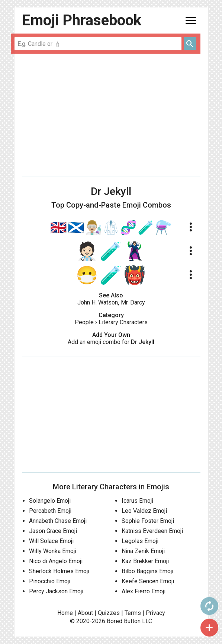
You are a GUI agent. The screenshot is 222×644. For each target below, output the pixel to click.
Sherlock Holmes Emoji (59, 571)
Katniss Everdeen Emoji (152, 531)
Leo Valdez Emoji (144, 511)
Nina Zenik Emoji (143, 551)
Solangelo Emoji (50, 501)
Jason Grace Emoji (53, 531)
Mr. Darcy (133, 302)
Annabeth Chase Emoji (58, 521)
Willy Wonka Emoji (53, 551)
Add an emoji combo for (111, 342)
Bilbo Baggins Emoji (147, 571)
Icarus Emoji (137, 501)
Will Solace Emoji (51, 541)
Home (65, 613)
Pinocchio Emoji (50, 581)
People (84, 322)
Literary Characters (123, 322)
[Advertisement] (111, 115)
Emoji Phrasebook (82, 20)
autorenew (209, 606)
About (85, 613)
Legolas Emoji (140, 541)
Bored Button (124, 621)
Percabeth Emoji (50, 511)
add (209, 628)
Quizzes (109, 613)
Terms (133, 613)
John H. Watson (98, 302)
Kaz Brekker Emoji (145, 561)
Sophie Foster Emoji (148, 521)
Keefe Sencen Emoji (148, 581)
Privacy (155, 613)
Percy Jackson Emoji (56, 591)
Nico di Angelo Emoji (56, 561)
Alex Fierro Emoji (144, 591)
